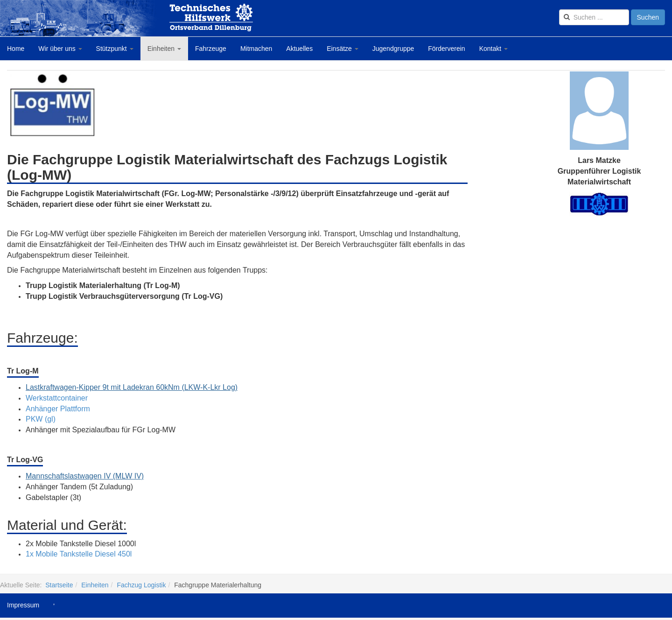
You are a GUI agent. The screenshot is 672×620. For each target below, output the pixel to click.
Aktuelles (299, 49)
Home (16, 49)
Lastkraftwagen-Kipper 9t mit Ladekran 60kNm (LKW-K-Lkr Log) (132, 387)
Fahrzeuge (211, 49)
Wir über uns (60, 49)
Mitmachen (256, 49)
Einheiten (164, 49)
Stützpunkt (115, 49)
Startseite (59, 585)
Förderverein (446, 49)
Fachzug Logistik (141, 585)
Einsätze (343, 49)
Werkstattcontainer (57, 398)
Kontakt (493, 49)
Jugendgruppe (393, 49)
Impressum (23, 605)
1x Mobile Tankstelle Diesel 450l (79, 554)
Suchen (648, 17)
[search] (594, 17)
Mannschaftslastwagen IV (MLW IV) (85, 476)
